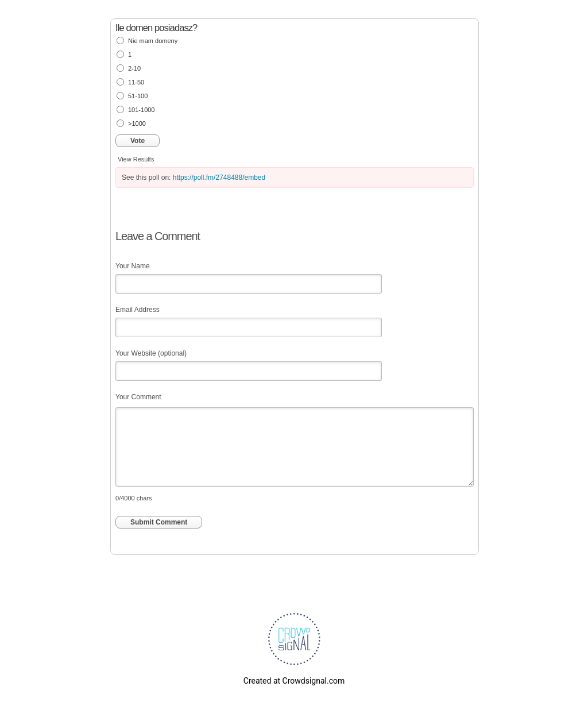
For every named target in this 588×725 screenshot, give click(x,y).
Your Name (133, 266)
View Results (136, 159)
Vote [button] (138, 141)
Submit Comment (159, 522)
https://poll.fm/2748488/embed (219, 178)
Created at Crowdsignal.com (294, 681)
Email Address (138, 310)
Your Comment (138, 397)
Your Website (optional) (151, 353)
